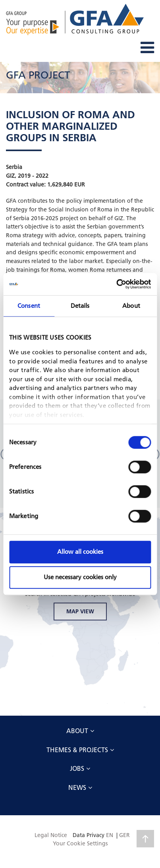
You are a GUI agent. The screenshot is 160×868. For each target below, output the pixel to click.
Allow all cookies (80, 552)
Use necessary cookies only (80, 577)
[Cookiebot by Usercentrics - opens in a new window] (116, 284)
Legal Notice (51, 835)
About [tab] (131, 306)
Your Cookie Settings (80, 843)
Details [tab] (80, 306)
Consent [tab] (29, 306)
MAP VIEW (80, 611)
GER (124, 835)
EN (110, 835)
